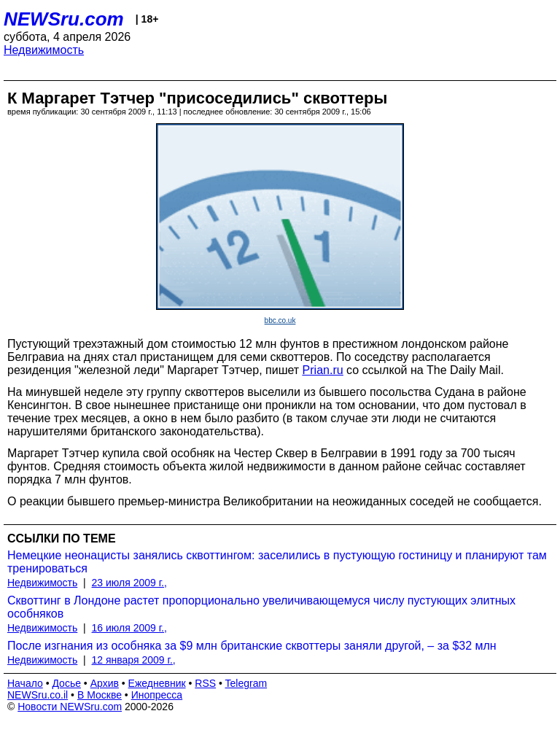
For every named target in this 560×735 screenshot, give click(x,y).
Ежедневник (157, 683)
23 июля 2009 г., (129, 583)
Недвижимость (44, 50)
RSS (205, 683)
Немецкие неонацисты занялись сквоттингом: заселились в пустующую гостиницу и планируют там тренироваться (277, 562)
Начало (25, 683)
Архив (105, 683)
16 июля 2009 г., (129, 628)
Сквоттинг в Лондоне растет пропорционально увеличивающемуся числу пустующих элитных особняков (261, 607)
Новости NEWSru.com (70, 707)
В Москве (100, 695)
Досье (66, 683)
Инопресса (157, 695)
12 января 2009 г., (134, 660)
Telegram (246, 683)
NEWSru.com (64, 19)
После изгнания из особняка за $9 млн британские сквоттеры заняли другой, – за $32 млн (252, 646)
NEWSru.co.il (38, 695)
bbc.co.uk (280, 320)
